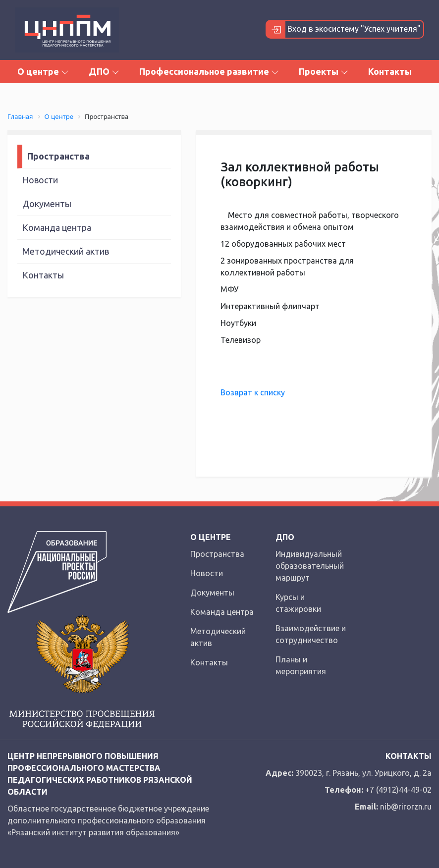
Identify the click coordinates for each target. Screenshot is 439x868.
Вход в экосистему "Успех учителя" (344, 29)
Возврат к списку (253, 392)
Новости (40, 180)
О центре (43, 71)
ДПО (104, 71)
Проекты (324, 71)
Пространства (58, 156)
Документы (47, 204)
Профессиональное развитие (209, 71)
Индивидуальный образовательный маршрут (310, 566)
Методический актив (66, 251)
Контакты (390, 71)
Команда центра (57, 227)
